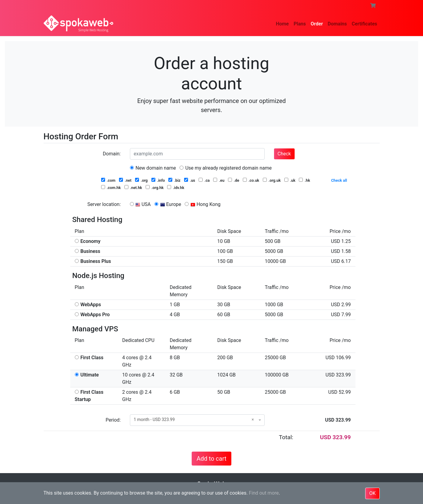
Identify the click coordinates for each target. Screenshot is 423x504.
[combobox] (197, 420)
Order (317, 24)
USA (140, 204)
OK (372, 493)
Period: (113, 420)
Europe (168, 204)
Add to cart (211, 459)
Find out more (264, 493)
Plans (300, 24)
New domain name (153, 168)
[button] (373, 6)
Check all (339, 180)
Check (284, 154)
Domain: (112, 154)
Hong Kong (203, 204)
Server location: (104, 204)
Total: (286, 437)
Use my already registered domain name (226, 168)
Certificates (365, 24)
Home (282, 24)
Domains (337, 24)
